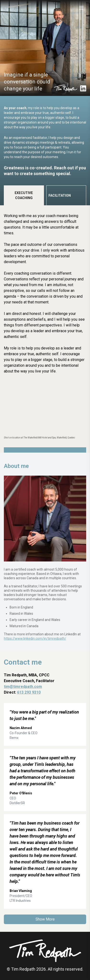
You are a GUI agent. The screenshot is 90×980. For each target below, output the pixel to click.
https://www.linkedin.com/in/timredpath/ (35, 638)
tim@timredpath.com (23, 687)
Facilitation (60, 195)
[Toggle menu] (81, 8)
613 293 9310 (29, 692)
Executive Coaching (24, 195)
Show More (45, 919)
